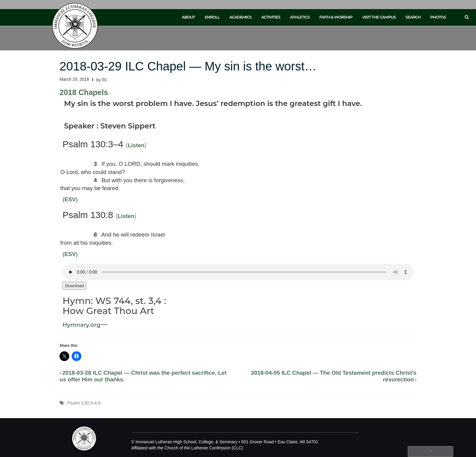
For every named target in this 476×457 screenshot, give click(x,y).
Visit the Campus (379, 17)
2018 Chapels (84, 92)
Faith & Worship (336, 17)
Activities (271, 17)
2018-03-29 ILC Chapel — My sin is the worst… (188, 66)
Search (413, 17)
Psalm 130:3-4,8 (84, 403)
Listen (136, 145)
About (189, 17)
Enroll (212, 17)
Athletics (300, 17)
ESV (70, 199)
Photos (438, 17)
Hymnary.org (82, 325)
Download (74, 286)
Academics (240, 17)
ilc (105, 79)
